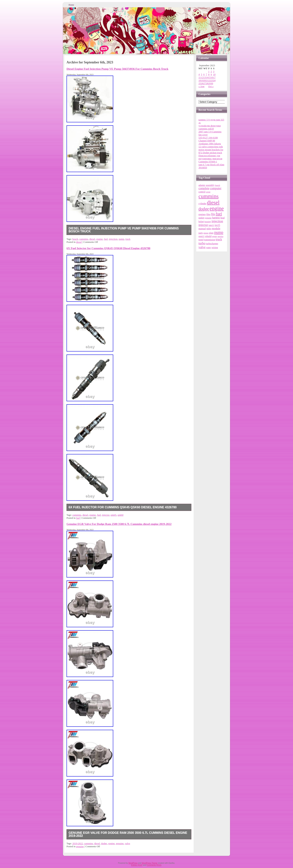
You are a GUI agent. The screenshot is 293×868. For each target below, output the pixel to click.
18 (200, 80)
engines (202, 214)
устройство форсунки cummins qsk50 (210, 127)
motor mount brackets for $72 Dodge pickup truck (211, 151)
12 (202, 77)
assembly (210, 185)
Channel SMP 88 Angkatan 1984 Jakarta (210, 142)
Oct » (211, 86)
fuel (106, 239)
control (202, 192)
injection (113, 239)
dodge (104, 843)
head (223, 218)
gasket (201, 218)
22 (209, 80)
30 (212, 83)
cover (208, 192)
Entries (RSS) (137, 865)
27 (205, 83)
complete (204, 188)
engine (100, 239)
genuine (120, 843)
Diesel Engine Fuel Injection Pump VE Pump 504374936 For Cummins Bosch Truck (117, 69)
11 (200, 77)
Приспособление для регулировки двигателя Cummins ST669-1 (210, 159)
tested (201, 240)
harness (216, 218)
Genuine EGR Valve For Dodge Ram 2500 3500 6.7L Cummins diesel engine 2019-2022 (119, 524)
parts (201, 233)
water (208, 247)
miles (209, 229)
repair (215, 236)
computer (216, 188)
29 (209, 83)
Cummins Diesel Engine (154, 28)
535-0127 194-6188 (208, 138)
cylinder (202, 204)
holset (201, 221)
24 (214, 80)
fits (213, 214)
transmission (210, 240)
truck (128, 239)
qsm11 (201, 236)
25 (200, 83)
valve (127, 843)
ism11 (211, 225)
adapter (202, 185)
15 (209, 77)
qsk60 (120, 515)
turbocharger (212, 244)
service (220, 236)
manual (202, 229)
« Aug (201, 86)
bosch (75, 239)
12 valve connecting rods (211, 147)
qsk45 (114, 515)
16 (212, 77)
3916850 (203, 168)
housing (208, 221)
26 (202, 83)
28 (207, 83)
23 (212, 80)
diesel (92, 239)
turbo (202, 243)
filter (208, 214)
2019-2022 (78, 843)
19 (202, 80)
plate (211, 233)
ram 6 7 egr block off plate (211, 165)
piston (206, 233)
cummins (84, 239)
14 (207, 77)
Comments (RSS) (154, 865)
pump (121, 239)
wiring (215, 247)
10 (214, 74)
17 (214, 77)
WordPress (133, 863)
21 (207, 80)
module (216, 228)
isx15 (217, 225)
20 (205, 80)
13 (205, 77)
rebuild (208, 236)
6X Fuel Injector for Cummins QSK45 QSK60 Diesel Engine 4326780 (108, 248)
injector (106, 515)
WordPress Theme (150, 863)
